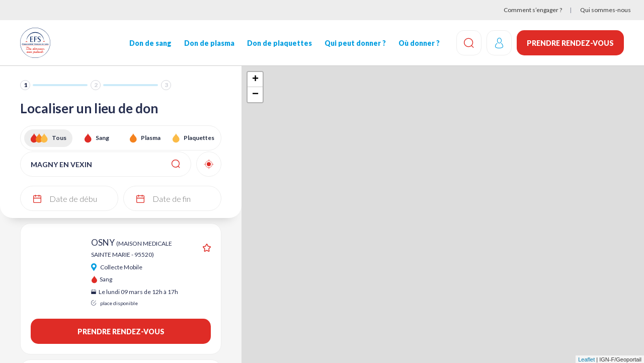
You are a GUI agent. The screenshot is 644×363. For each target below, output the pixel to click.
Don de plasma (209, 43)
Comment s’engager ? (533, 10)
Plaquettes (199, 138)
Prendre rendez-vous (570, 43)
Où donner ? (419, 43)
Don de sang (150, 43)
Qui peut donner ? (355, 43)
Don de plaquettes (279, 43)
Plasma (151, 138)
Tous (59, 138)
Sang (102, 138)
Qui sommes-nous (606, 10)
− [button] (255, 95)
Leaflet (586, 359)
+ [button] (255, 80)
